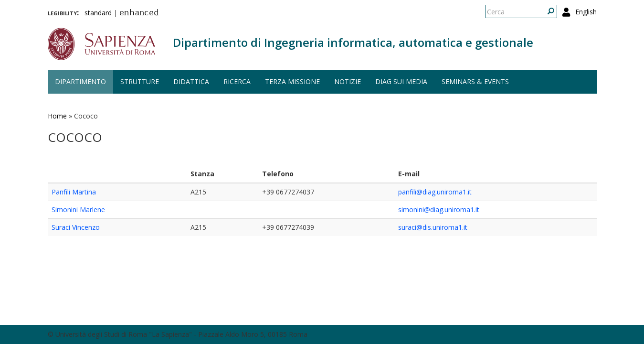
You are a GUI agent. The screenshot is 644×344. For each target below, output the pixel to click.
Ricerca (237, 81)
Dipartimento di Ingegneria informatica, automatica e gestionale (353, 42)
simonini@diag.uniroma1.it (439, 210)
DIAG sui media (401, 81)
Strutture (140, 81)
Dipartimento (80, 81)
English (586, 12)
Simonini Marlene (78, 210)
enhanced (139, 13)
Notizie (348, 81)
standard (98, 13)
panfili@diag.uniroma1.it (435, 192)
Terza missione (292, 81)
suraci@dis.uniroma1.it (433, 227)
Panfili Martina (74, 192)
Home (57, 116)
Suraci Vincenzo (76, 227)
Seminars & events (475, 81)
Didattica (191, 81)
